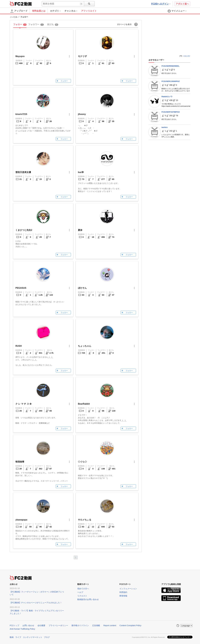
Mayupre (20, 56)
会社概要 (41, 625)
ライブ (18, 637)
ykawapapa (21, 520)
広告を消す (187, 56)
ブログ (47, 637)
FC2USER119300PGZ (171, 81)
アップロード (19, 11)
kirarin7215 (21, 114)
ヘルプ (80, 592)
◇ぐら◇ (82, 462)
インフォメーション (128, 589)
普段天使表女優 (23, 172)
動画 (12, 637)
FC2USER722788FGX (171, 112)
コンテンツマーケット (32, 637)
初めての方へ (83, 589)
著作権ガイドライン (80, 625)
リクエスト (82, 596)
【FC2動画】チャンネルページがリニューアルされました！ (36, 603)
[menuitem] (57, 11)
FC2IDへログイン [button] (161, 4)
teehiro (165, 127)
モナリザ (82, 56)
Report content (110, 625)
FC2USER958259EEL (170, 66)
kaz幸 (81, 172)
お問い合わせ (28, 625)
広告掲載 (96, 625)
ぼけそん (82, 288)
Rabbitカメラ (167, 97)
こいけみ (14, 17)
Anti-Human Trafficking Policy (22, 629)
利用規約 (123, 592)
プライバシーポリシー (58, 625)
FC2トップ (14, 625)
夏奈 (80, 230)
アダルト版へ (182, 4)
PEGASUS (21, 288)
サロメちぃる (85, 520)
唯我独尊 (20, 462)
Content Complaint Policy (130, 625)
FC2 (17, 4)
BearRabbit (84, 404)
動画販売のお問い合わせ (88, 599)
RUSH (19, 346)
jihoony (82, 114)
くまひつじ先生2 (24, 230)
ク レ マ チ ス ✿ (23, 404)
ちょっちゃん (85, 346)
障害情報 (123, 596)
